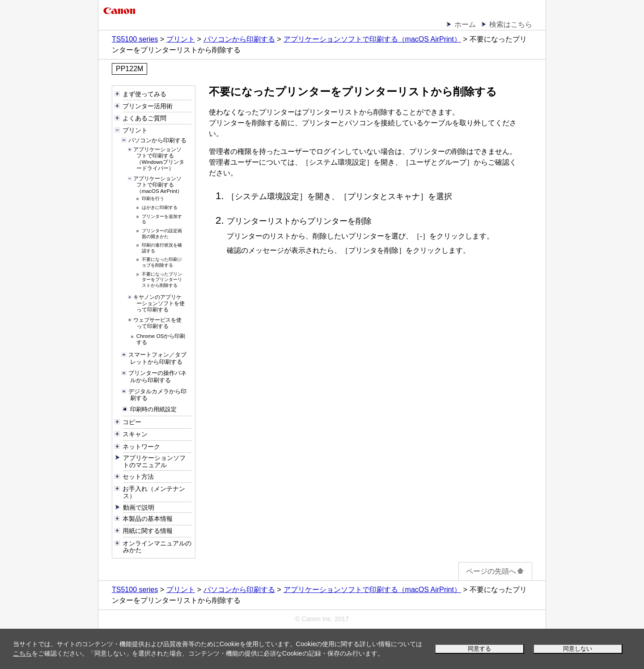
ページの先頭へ (495, 571)
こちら (22, 653)
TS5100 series (135, 39)
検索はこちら (511, 24)
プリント (181, 39)
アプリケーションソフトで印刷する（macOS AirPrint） (372, 39)
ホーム (465, 24)
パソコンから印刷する (239, 39)
